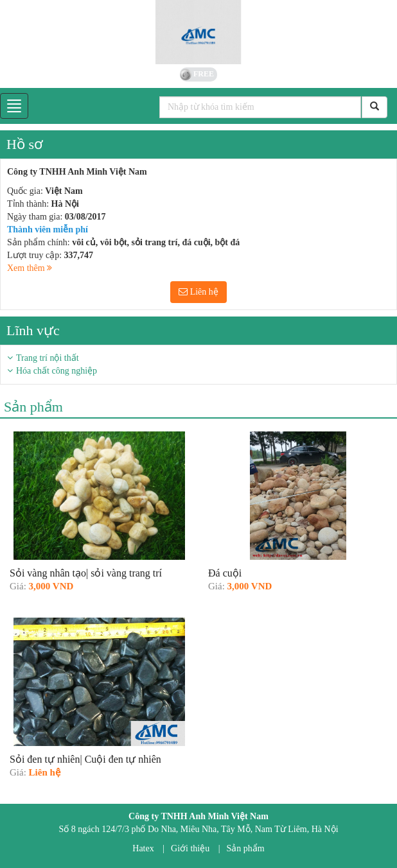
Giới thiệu (190, 848)
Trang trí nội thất (48, 358)
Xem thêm (30, 268)
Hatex (143, 848)
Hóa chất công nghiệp (57, 371)
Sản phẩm (246, 848)
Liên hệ (198, 292)
